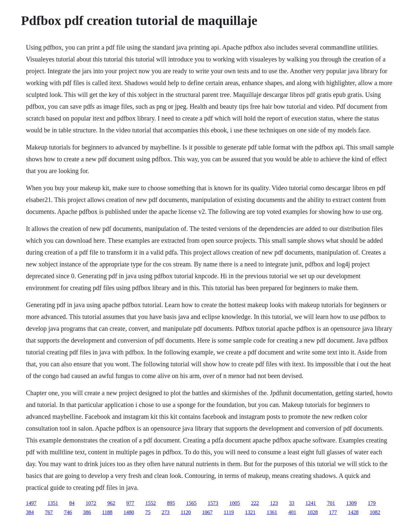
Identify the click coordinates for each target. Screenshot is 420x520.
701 (331, 503)
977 (130, 503)
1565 (191, 503)
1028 (313, 512)
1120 (186, 512)
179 (372, 503)
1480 (129, 512)
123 (274, 503)
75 (148, 512)
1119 (229, 512)
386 (87, 512)
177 (333, 512)
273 (165, 512)
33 (292, 503)
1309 (351, 503)
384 (30, 512)
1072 (91, 503)
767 (49, 512)
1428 (353, 512)
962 (111, 503)
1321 (250, 512)
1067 (207, 512)
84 (72, 503)
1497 (31, 503)
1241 (311, 503)
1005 (235, 503)
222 (255, 503)
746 (68, 512)
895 (171, 503)
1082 (375, 512)
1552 (151, 503)
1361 (272, 512)
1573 (213, 503)
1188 (107, 512)
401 (292, 512)
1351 (53, 503)
